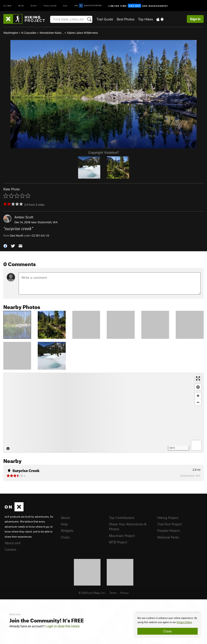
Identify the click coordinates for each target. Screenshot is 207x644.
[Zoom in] (198, 396)
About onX (13, 543)
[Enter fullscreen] (198, 378)
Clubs (65, 537)
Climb (8, 5)
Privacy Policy (184, 622)
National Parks (168, 537)
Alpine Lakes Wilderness (82, 33)
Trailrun (50, 5)
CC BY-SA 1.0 (40, 235)
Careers (10, 549)
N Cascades (29, 33)
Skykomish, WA (48, 222)
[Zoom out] (198, 402)
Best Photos (126, 19)
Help (64, 524)
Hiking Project (168, 518)
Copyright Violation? (103, 152)
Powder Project (169, 530)
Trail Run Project (170, 524)
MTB (21, 5)
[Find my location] (198, 387)
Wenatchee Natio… (52, 33)
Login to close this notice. (63, 626)
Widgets (67, 530)
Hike (34, 5)
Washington (11, 33)
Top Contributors (122, 518)
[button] (5, 246)
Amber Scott (24, 217)
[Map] (103, 413)
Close (168, 631)
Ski (66, 5)
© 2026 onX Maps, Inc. (92, 593)
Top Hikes (145, 19)
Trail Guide (105, 19)
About (65, 518)
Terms (113, 593)
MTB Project (118, 542)
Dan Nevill (16, 235)
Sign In (195, 19)
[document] (168, 625)
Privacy (124, 593)
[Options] (196, 445)
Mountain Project (122, 536)
